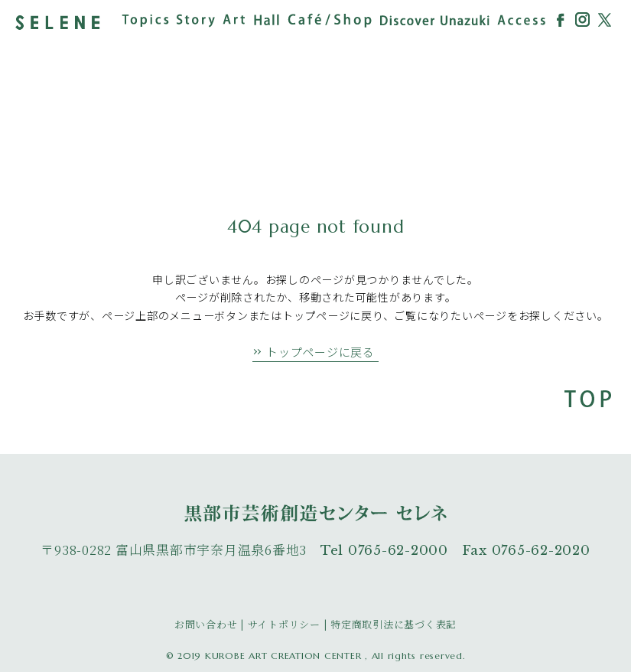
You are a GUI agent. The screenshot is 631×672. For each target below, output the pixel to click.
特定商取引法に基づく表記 (394, 624)
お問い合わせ (206, 624)
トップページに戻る (320, 352)
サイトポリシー (284, 624)
